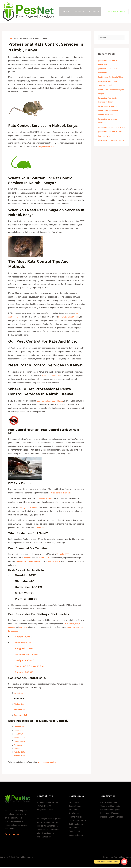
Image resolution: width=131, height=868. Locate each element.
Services (79, 12)
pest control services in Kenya (111, 136)
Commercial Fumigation (111, 807)
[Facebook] (6, 835)
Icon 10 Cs (19, 731)
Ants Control (74, 810)
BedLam (12, 628)
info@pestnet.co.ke (45, 810)
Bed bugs (23, 509)
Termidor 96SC (64, 555)
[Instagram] (22, 835)
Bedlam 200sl (45, 559)
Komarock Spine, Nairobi (47, 803)
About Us (93, 12)
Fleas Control (74, 832)
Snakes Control (75, 807)
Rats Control (74, 803)
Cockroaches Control (77, 821)
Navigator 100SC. (27, 661)
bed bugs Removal (106, 141)
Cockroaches (33, 509)
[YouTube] (17, 835)
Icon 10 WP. (19, 735)
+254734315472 (44, 807)
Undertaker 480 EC (37, 562)
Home (67, 12)
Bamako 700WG (26, 673)
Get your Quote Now (47, 148)
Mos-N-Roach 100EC (30, 655)
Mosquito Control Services (112, 817)
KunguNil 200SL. (27, 649)
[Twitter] (11, 835)
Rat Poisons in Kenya (45, 499)
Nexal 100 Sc (20, 738)
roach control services (51, 377)
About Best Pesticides (47, 763)
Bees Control (74, 814)
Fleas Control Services (110, 814)
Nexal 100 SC (69, 625)
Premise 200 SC (56, 562)
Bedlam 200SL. (26, 637)
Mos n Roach (20, 742)
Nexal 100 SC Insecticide (32, 667)
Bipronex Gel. (21, 710)
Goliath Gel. (20, 694)
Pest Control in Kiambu (108, 107)
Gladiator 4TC (22, 562)
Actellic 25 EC (20, 756)
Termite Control (75, 817)
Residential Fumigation (110, 803)
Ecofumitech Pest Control (69, 318)
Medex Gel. (19, 705)
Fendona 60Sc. (20, 727)
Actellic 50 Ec (20, 753)
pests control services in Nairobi (50, 402)
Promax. (18, 749)
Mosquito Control (76, 835)
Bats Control (74, 828)
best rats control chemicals (60, 494)
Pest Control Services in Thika (111, 78)
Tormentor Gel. (21, 716)
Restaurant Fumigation (110, 810)
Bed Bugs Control (76, 825)
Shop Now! (40, 529)
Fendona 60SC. (26, 643)
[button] (116, 12)
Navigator (28, 559)
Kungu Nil (80, 625)
